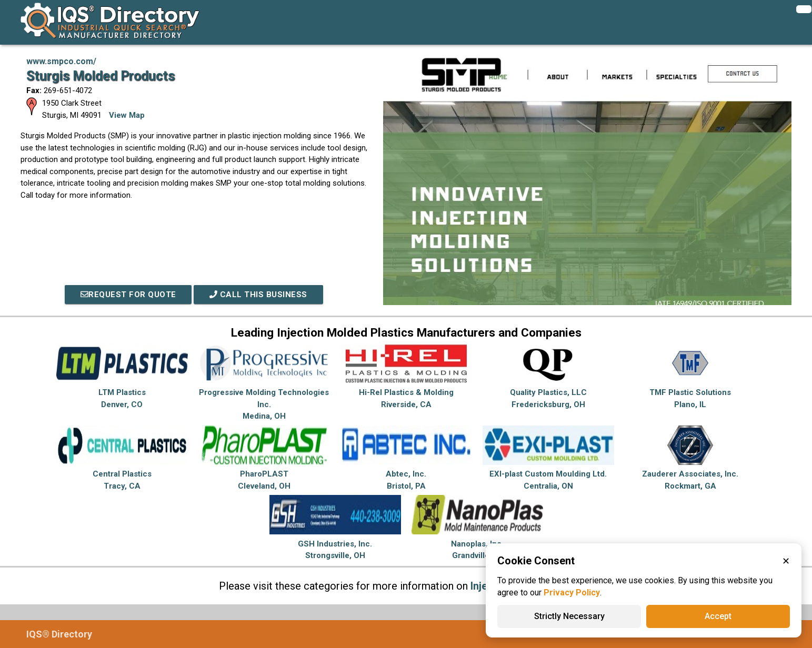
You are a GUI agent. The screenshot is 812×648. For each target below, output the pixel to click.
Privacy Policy (572, 593)
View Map (127, 115)
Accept (718, 616)
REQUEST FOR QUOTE (128, 295)
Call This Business (258, 295)
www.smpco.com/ (61, 61)
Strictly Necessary (569, 616)
